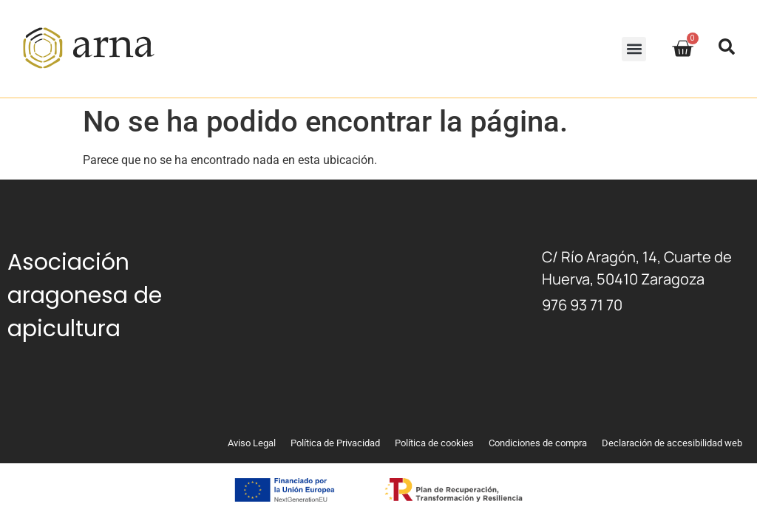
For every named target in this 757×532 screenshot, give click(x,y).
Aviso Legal (252, 443)
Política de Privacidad (335, 443)
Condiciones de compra (538, 443)
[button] (634, 49)
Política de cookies (434, 443)
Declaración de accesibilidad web (672, 443)
